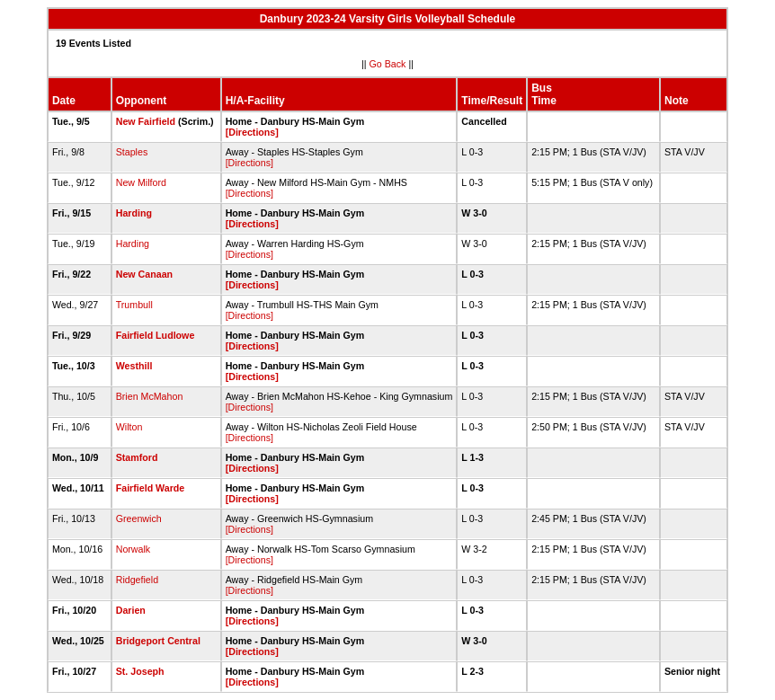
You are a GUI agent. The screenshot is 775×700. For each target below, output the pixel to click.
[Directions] (252, 132)
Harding (134, 213)
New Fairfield (146, 121)
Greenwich (139, 518)
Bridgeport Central (158, 641)
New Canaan (144, 274)
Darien (131, 610)
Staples (132, 152)
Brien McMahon (150, 396)
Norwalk (134, 549)
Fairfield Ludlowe (156, 335)
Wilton (129, 427)
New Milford (141, 182)
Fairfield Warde (151, 488)
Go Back (388, 64)
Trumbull (134, 305)
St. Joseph (140, 671)
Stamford (137, 457)
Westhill (134, 366)
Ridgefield (137, 580)
